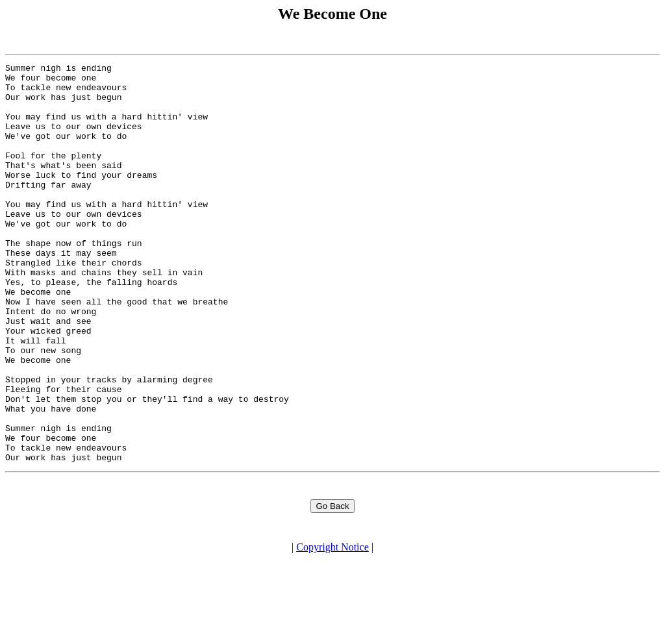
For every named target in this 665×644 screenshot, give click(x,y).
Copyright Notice (332, 633)
